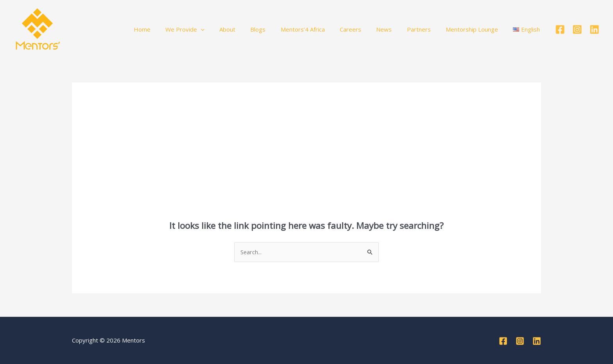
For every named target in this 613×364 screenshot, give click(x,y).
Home (173, 29)
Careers (365, 29)
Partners (427, 29)
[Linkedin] (594, 29)
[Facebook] (560, 29)
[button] (229, 29)
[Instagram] (577, 29)
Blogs (279, 29)
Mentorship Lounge (477, 29)
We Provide (213, 29)
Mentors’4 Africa (321, 29)
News (396, 29)
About (252, 29)
